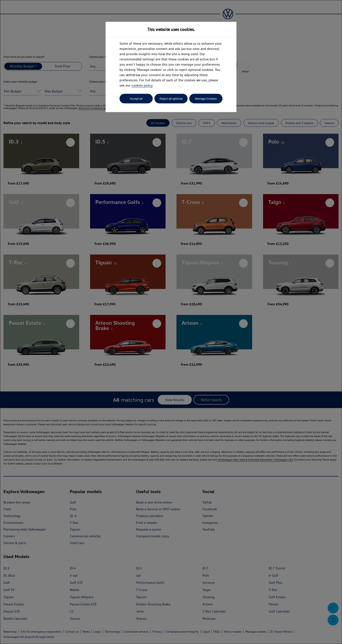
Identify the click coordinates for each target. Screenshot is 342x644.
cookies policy (142, 85)
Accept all (136, 99)
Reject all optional (171, 99)
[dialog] (171, 322)
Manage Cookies (206, 99)
